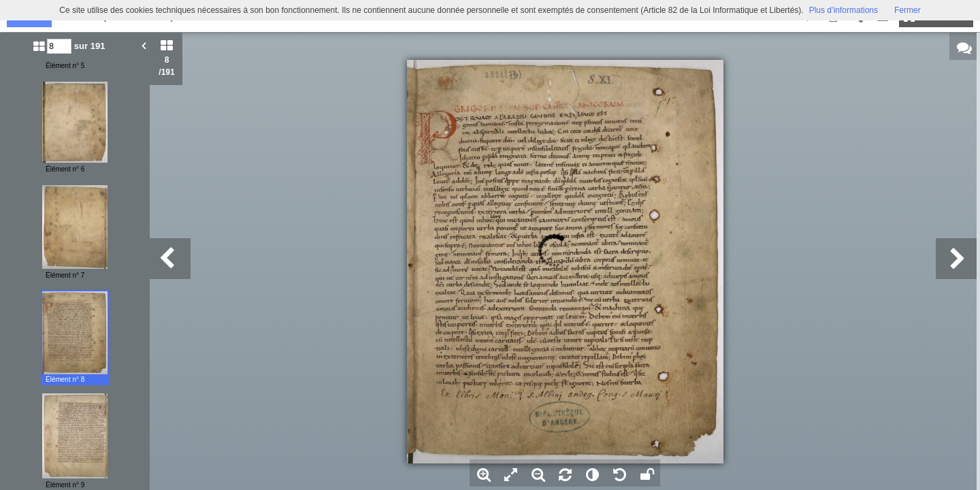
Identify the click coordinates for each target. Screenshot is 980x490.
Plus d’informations (844, 10)
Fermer (908, 10)
